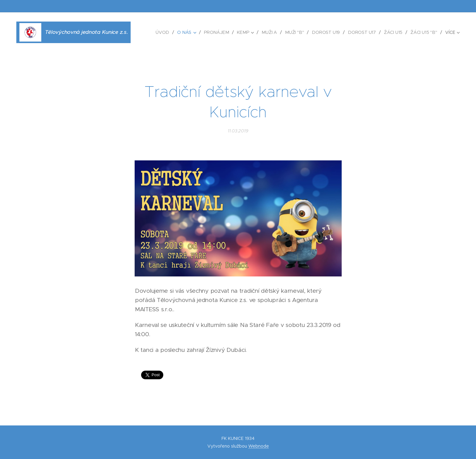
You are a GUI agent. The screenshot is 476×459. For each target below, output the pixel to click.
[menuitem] (169, 32)
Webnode (259, 446)
